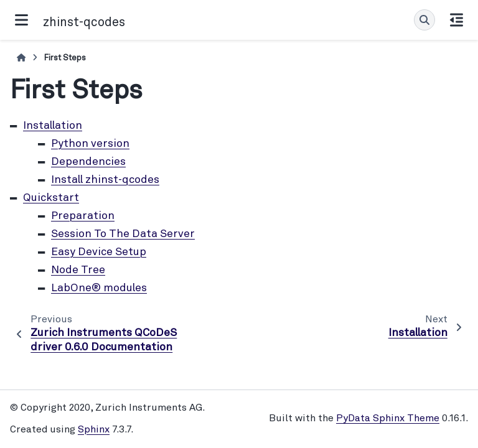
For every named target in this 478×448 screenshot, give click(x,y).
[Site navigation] (21, 20)
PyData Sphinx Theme (388, 419)
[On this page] (457, 20)
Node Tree (78, 270)
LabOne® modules (99, 288)
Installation (53, 126)
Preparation (83, 216)
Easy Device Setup (99, 252)
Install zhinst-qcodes (105, 180)
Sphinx (94, 430)
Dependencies (88, 162)
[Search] (424, 20)
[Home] (21, 58)
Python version (90, 144)
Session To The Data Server (123, 234)
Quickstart (51, 198)
